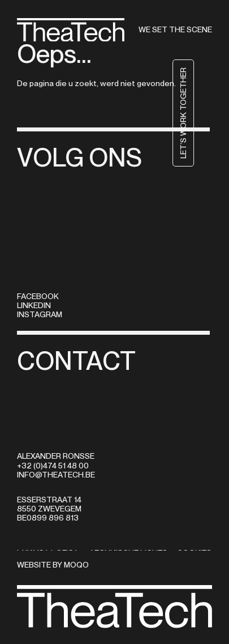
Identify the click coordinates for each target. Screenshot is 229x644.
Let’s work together (201, 113)
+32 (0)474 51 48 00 (53, 466)
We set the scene (175, 30)
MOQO (76, 565)
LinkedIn (34, 305)
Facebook (38, 296)
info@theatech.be (56, 475)
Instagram (40, 314)
